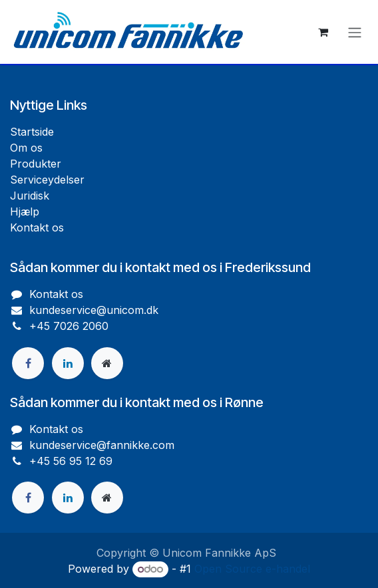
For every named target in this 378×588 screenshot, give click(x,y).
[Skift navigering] (355, 32)
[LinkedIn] (68, 363)
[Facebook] (28, 363)
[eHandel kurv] (323, 32)
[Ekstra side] (107, 363)
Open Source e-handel (252, 569)
